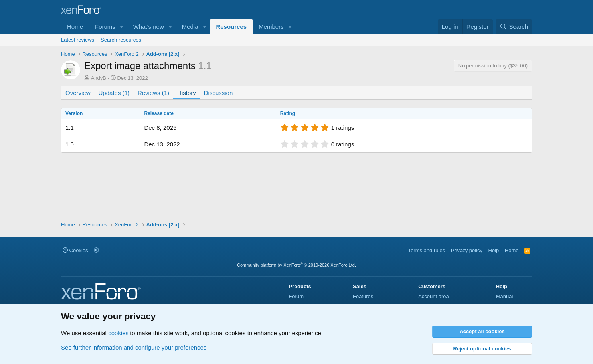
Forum (296, 296)
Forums (105, 27)
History (187, 93)
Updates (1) (114, 93)
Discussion (218, 93)
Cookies (75, 250)
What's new (149, 27)
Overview (78, 93)
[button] (122, 27)
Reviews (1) (153, 93)
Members (271, 27)
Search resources (121, 40)
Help (494, 250)
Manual (505, 296)
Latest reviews (78, 40)
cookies (118, 333)
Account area (434, 296)
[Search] (514, 27)
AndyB (99, 78)
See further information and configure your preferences (134, 347)
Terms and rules (427, 250)
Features (363, 296)
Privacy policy (467, 250)
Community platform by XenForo (296, 265)
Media (190, 27)
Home (75, 27)
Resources (231, 27)
